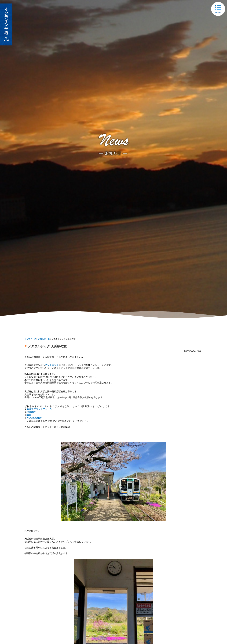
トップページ (30, 339)
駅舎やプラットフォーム (39, 409)
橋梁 (29, 415)
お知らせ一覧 (44, 339)
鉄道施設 (31, 412)
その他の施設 (34, 418)
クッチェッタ (52, 365)
